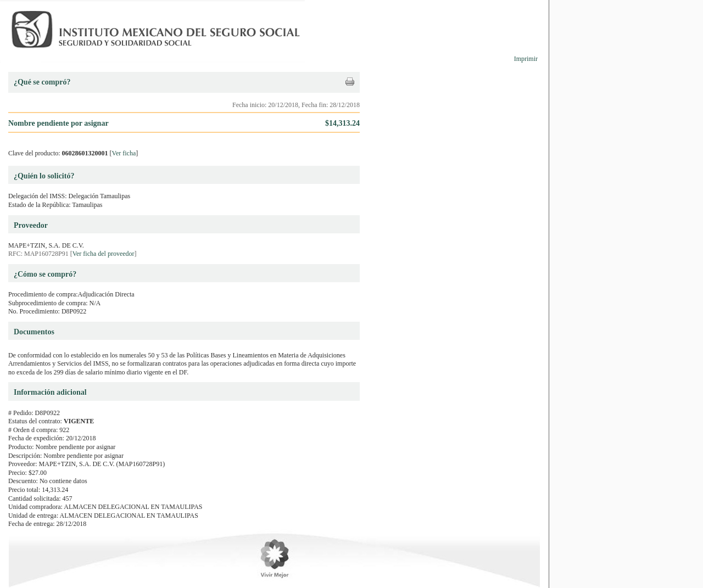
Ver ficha (124, 153)
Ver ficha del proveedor (104, 254)
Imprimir (526, 59)
